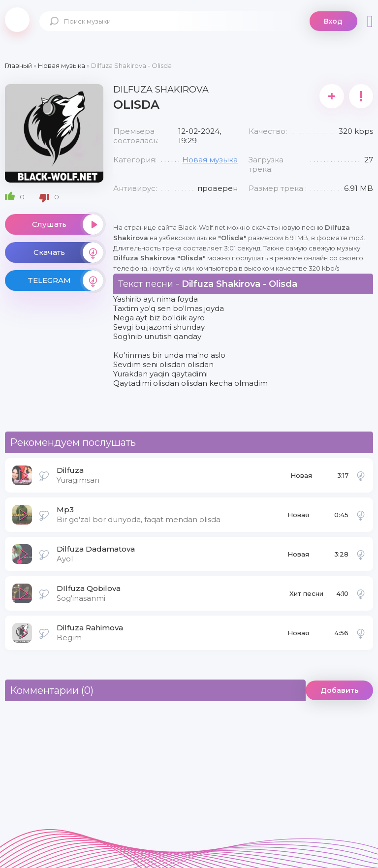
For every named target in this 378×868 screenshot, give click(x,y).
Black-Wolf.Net (17, 20)
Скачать (68, 252)
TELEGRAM (65, 280)
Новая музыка (210, 160)
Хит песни (306, 593)
